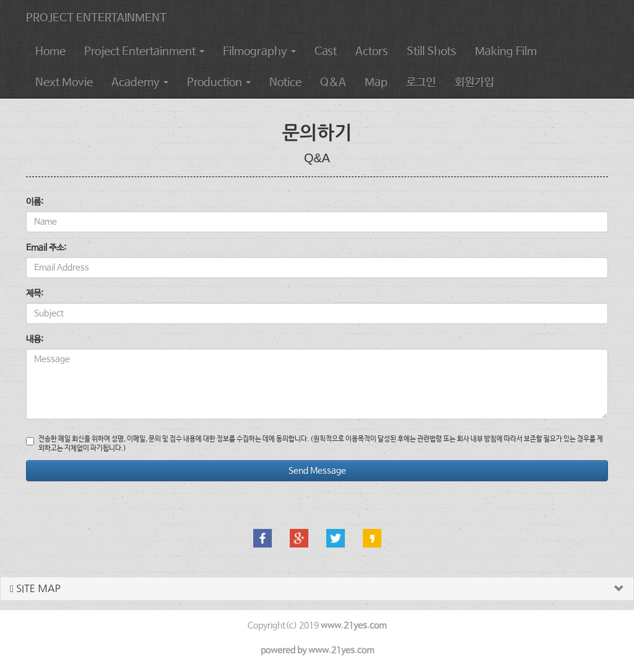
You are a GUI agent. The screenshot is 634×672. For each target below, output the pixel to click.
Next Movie (64, 82)
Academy (140, 82)
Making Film (506, 51)
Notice (285, 82)
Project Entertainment (144, 51)
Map (376, 82)
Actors (372, 51)
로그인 (421, 82)
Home (50, 51)
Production (219, 82)
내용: (35, 339)
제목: (35, 294)
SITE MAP (35, 589)
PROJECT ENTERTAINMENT (96, 18)
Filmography (259, 51)
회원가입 (474, 82)
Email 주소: (46, 248)
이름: (35, 202)
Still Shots (432, 51)
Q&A (333, 82)
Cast (326, 51)
